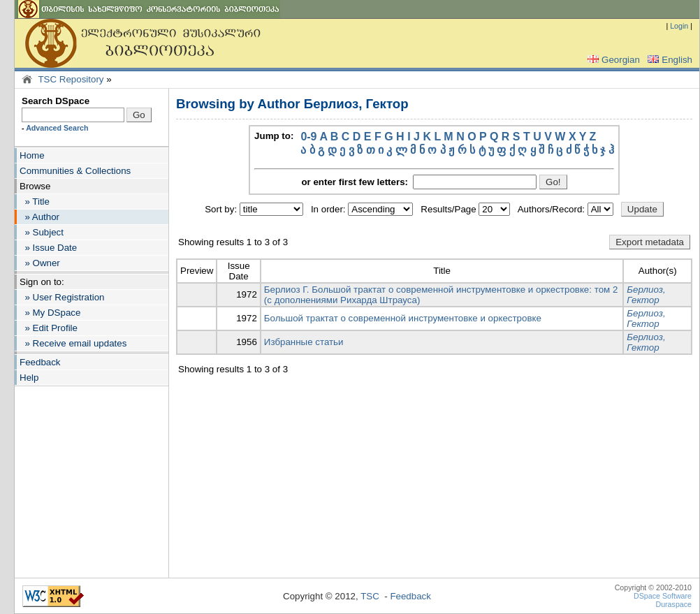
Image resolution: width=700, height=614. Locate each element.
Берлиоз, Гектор (646, 295)
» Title (35, 202)
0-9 (308, 137)
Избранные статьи (304, 342)
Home (32, 155)
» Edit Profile (49, 328)
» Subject (42, 232)
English (669, 60)
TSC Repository (71, 79)
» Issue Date (48, 248)
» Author (39, 217)
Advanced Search (57, 128)
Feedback (40, 362)
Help (29, 378)
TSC (370, 596)
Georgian (612, 60)
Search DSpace (56, 101)
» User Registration (62, 297)
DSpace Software (663, 596)
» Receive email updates (73, 343)
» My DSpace (50, 313)
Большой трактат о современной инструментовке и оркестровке (403, 318)
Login (679, 26)
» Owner (40, 263)
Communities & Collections (75, 171)
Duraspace (673, 604)
